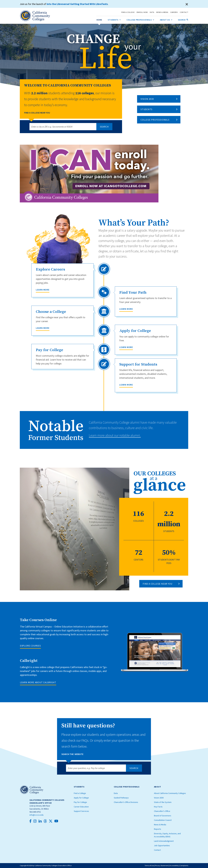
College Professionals (155, 120)
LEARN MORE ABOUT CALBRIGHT (38, 682)
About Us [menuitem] (166, 19)
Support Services (81, 811)
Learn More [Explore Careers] (43, 290)
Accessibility (174, 865)
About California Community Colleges (170, 793)
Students (146, 109)
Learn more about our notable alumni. (115, 435)
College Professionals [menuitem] (140, 19)
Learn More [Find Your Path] (126, 309)
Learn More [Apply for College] (126, 347)
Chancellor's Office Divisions (126, 802)
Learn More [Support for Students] (126, 385)
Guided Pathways (121, 798)
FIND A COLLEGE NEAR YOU (157, 584)
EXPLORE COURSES (30, 646)
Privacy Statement (162, 865)
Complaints (184, 865)
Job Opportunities (162, 845)
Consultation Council (163, 820)
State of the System (163, 802)
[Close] (187, 4)
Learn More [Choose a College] (43, 328)
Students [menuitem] (114, 19)
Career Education (81, 807)
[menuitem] (99, 20)
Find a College (80, 793)
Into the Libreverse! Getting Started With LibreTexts (77, 4)
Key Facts (158, 807)
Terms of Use (149, 865)
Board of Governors (163, 816)
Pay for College (80, 802)
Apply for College (81, 798)
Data (116, 793)
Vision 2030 (147, 99)
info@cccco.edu (36, 815)
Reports (158, 829)
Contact (157, 850)
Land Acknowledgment (164, 841)
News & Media (160, 825)
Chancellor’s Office (162, 811)
